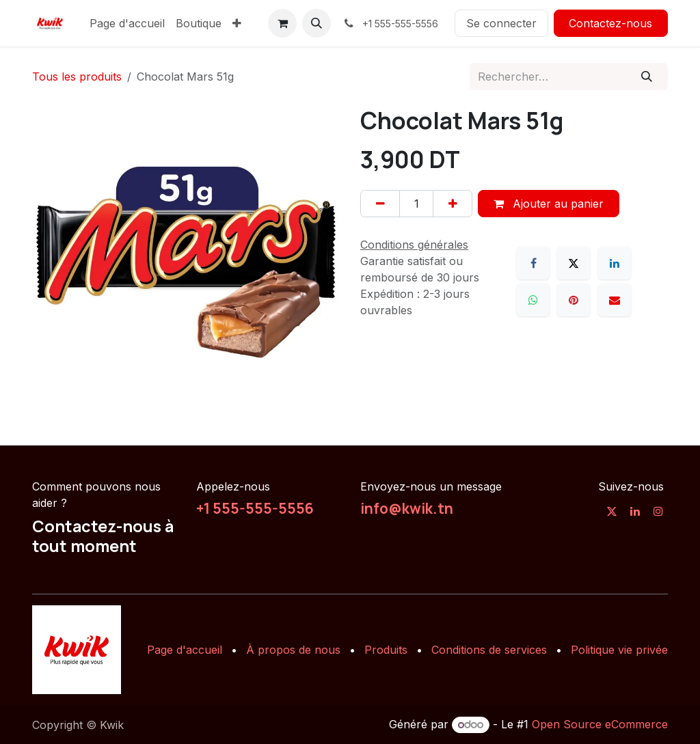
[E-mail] (615, 300)
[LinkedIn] (615, 263)
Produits (386, 650)
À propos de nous (293, 650)
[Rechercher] (647, 77)
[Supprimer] (380, 204)
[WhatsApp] (533, 300)
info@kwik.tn (407, 508)
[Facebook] (533, 263)
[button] (317, 23)
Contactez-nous (610, 23)
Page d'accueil (185, 650)
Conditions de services (489, 650)
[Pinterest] (574, 300)
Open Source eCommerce (600, 724)
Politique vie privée (619, 650)
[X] (574, 263)
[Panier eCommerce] (282, 23)
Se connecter (501, 23)
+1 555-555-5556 (255, 508)
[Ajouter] (453, 204)
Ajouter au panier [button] (549, 204)
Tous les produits (77, 77)
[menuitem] (127, 23)
